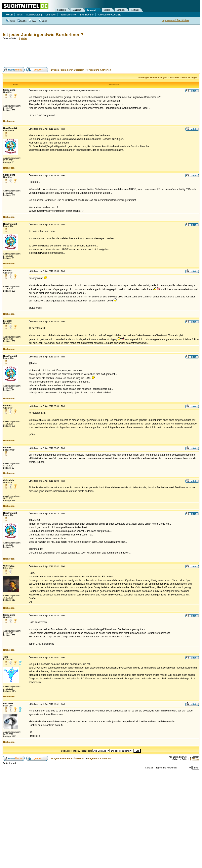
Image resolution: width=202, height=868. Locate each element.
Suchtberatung (34, 15)
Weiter (24, 38)
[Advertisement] (75, 53)
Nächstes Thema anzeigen (184, 77)
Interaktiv (92, 10)
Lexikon (121, 10)
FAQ (33, 21)
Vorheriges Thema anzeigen (152, 77)
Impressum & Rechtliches (175, 20)
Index (11, 21)
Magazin (77, 10)
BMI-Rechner (87, 15)
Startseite (62, 10)
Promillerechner (68, 15)
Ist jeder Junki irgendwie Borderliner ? (43, 35)
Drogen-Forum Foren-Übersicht (68, 70)
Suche (22, 21)
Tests (20, 15)
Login (43, 21)
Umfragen (51, 15)
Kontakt (135, 10)
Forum (107, 10)
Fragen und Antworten (99, 70)
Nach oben (9, 121)
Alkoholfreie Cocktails (109, 15)
